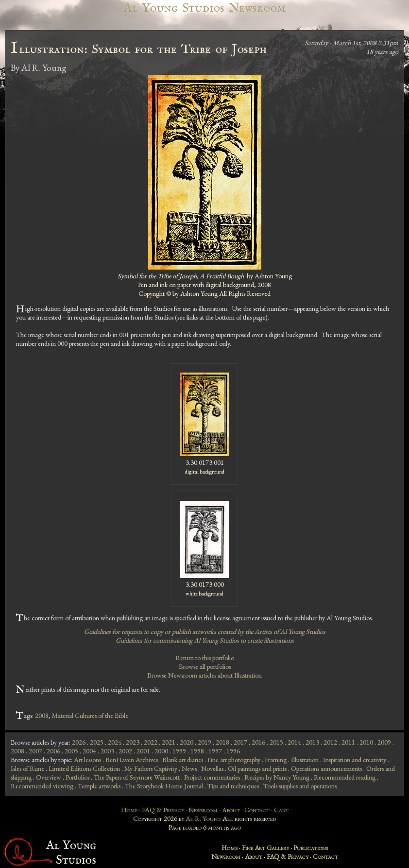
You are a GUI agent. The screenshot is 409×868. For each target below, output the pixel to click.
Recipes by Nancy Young (277, 777)
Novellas (212, 768)
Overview (49, 777)
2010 (366, 742)
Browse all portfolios (205, 666)
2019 (204, 742)
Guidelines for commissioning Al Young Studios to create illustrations (205, 640)
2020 (187, 742)
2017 (240, 742)
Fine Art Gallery (265, 848)
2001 (143, 751)
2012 (330, 742)
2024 (115, 742)
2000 (161, 751)
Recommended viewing (42, 786)
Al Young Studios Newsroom (204, 8)
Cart (281, 810)
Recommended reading (345, 777)
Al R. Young (203, 818)
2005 (71, 751)
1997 (215, 751)
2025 (97, 742)
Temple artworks (99, 786)
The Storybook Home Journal (164, 786)
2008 (42, 715)
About (231, 810)
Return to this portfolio (205, 658)
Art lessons (87, 760)
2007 (35, 751)
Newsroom (203, 810)
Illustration (305, 760)
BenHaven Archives (132, 760)
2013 (312, 742)
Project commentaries (212, 777)
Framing (276, 760)
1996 (233, 751)
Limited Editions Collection (84, 768)
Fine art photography (234, 760)
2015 (276, 742)
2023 (133, 742)
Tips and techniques (233, 786)
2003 (107, 751)
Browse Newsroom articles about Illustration (204, 675)
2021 (169, 742)
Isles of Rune (27, 768)
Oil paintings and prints (257, 768)
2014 (294, 742)
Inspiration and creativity (355, 760)
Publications (311, 848)
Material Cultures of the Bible (90, 715)
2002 (125, 751)
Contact (257, 810)
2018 (222, 742)
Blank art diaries (183, 760)
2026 (79, 742)
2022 (151, 742)
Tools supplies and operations (300, 786)
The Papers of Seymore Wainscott (137, 777)
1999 (179, 751)
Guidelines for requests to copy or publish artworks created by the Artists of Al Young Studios (205, 631)
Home (129, 810)
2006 (53, 751)
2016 (258, 742)
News (189, 768)
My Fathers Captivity (151, 768)
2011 (348, 742)
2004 (89, 751)
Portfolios (77, 777)
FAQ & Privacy (163, 810)
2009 (384, 742)
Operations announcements (326, 768)
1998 (197, 751)
